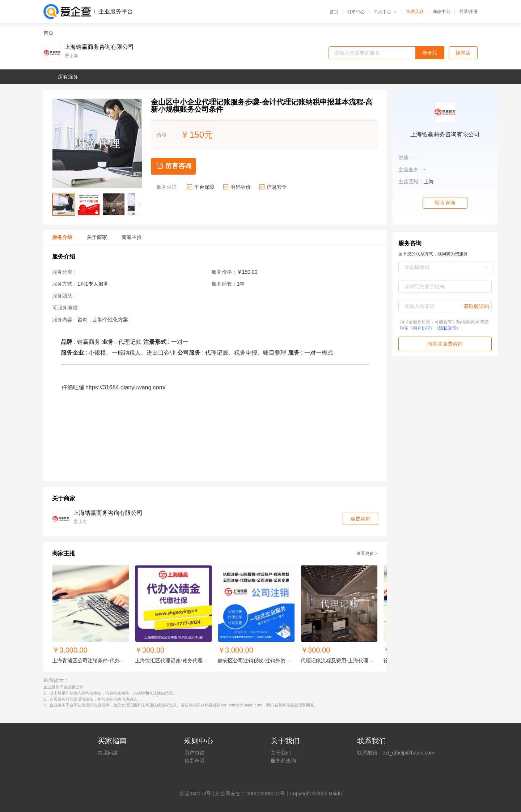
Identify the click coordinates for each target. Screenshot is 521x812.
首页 (334, 12)
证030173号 (198, 794)
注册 (473, 12)
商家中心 (441, 12)
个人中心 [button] (386, 12)
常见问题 (108, 753)
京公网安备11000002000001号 (250, 794)
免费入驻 (415, 12)
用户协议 (194, 753)
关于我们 (281, 753)
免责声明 (194, 761)
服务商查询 (283, 761)
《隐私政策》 (448, 328)
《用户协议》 (422, 328)
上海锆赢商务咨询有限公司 (99, 47)
